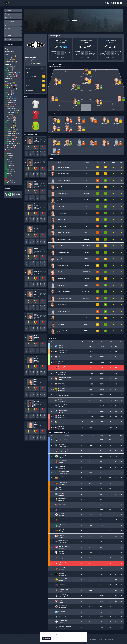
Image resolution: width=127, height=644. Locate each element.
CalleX (9, 91)
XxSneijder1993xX (63, 506)
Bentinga (10, 158)
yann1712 (61, 501)
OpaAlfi (9, 173)
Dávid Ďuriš (35, 139)
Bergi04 (9, 87)
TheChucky (10, 139)
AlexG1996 (10, 154)
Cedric (9, 93)
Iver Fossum (36, 228)
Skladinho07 (62, 495)
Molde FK (68, 52)
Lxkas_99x (61, 516)
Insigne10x (10, 114)
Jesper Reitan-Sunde (36, 293)
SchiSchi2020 (11, 62)
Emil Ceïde (37, 161)
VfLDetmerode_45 (12, 143)
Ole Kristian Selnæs (36, 183)
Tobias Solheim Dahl (64, 233)
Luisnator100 (62, 521)
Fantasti (11, 66)
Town (13, 28)
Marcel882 (10, 122)
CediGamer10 (62, 452)
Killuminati (10, 118)
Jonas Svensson (36, 271)
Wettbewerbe (13, 21)
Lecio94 (9, 70)
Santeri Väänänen (37, 249)
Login (7, 14)
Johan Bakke (61, 259)
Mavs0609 (10, 124)
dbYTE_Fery (10, 99)
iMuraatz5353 (11, 169)
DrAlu (9, 58)
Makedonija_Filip (12, 72)
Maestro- (61, 537)
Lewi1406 (10, 120)
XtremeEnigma (62, 390)
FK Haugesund (92, 52)
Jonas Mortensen (63, 187)
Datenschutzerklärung (106, 639)
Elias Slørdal (61, 285)
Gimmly (9, 60)
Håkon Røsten (62, 213)
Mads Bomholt (62, 272)
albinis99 (10, 83)
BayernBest (10, 156)
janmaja (9, 116)
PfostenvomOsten (63, 473)
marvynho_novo (62, 352)
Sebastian (10, 132)
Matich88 (61, 586)
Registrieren (9, 18)
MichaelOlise (92, 55)
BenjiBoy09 (10, 85)
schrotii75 (10, 128)
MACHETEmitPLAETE (64, 396)
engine (9, 106)
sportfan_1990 (62, 468)
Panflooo (10, 175)
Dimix (11, 101)
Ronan (9, 177)
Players (8, 39)
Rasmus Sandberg (63, 167)
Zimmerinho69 (11, 76)
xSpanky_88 (10, 181)
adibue (9, 152)
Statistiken (13, 25)
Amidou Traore (37, 402)
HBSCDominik (11, 112)
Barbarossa (62, 548)
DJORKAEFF (61, 407)
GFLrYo (60, 526)
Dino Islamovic (37, 336)
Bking (9, 160)
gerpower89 (10, 165)
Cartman (61, 490)
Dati (8, 97)
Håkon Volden (36, 424)
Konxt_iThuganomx (64, 532)
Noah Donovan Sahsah (65, 298)
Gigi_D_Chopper (11, 110)
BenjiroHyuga (62, 484)
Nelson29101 (13, 171)
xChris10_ (10, 145)
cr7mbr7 (9, 95)
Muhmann (10, 126)
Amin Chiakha (62, 305)
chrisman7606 (62, 628)
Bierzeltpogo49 (11, 89)
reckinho (61, 479)
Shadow (9, 179)
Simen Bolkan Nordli (36, 206)
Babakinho (10, 56)
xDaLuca (9, 147)
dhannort (10, 163)
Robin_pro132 (62, 575)
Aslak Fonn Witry (63, 193)
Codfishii (9, 161)
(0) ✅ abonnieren (36, 63)
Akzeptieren (46, 639)
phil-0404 (61, 591)
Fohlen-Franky (11, 108)
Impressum (94, 639)
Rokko (60, 358)
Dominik (9, 103)
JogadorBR (61, 428)
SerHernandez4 (11, 134)
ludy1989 (61, 457)
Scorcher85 (12, 130)
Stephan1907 (11, 138)
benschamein (62, 608)
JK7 (59, 613)
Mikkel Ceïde (36, 381)
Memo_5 (60, 412)
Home (8, 11)
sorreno (9, 136)
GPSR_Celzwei (11, 167)
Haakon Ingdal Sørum (64, 180)
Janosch (9, 68)
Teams (8, 36)
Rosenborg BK (36, 142)
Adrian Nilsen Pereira (36, 359)
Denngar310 (62, 570)
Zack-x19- (12, 74)
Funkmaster (61, 418)
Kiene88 (60, 363)
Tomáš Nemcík (36, 315)
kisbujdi (61, 602)
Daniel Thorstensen (64, 311)
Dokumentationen (13, 32)
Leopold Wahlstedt (63, 174)
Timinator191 (11, 141)
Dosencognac (11, 105)
